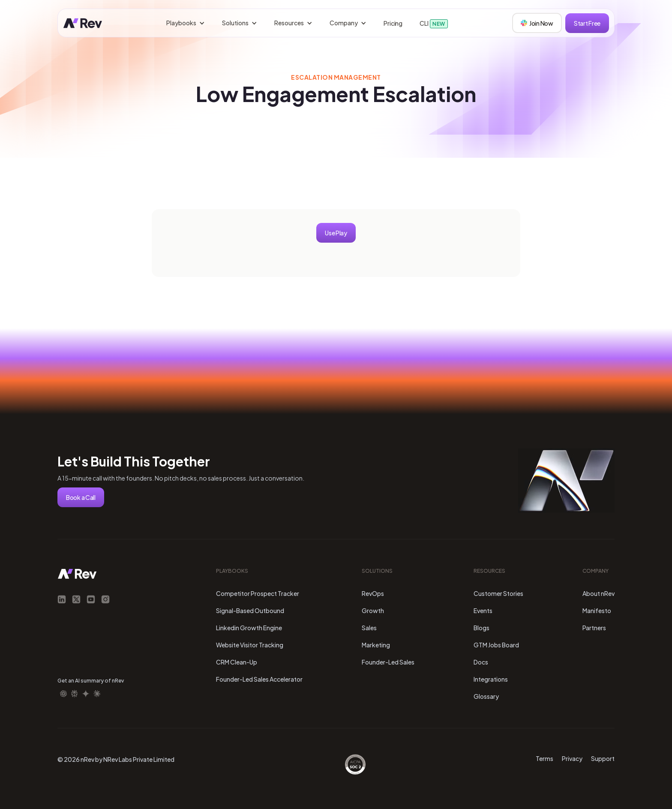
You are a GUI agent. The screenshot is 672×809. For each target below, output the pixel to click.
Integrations (491, 679)
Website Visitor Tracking (250, 645)
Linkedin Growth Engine (249, 628)
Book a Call (81, 497)
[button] (186, 23)
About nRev (598, 593)
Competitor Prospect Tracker (258, 593)
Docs (481, 662)
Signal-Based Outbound (250, 611)
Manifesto (597, 611)
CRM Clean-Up (237, 662)
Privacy (572, 758)
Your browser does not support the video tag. (566, 481)
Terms (544, 758)
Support (603, 758)
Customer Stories (498, 593)
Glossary (486, 696)
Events (483, 611)
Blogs (481, 628)
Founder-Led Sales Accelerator (259, 679)
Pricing (393, 23)
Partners (594, 628)
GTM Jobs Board (496, 645)
